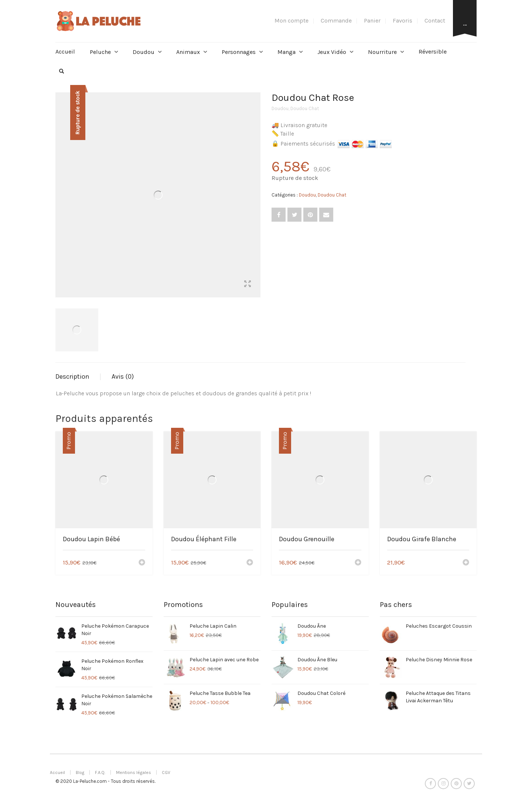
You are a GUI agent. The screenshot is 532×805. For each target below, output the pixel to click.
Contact (435, 21)
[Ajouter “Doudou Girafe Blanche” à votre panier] (466, 563)
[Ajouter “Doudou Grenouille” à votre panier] (358, 563)
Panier (372, 21)
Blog (80, 772)
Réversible (433, 52)
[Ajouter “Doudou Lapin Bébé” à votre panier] (142, 563)
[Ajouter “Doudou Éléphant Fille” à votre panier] (250, 563)
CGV (166, 772)
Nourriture (382, 52)
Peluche (100, 52)
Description (72, 376)
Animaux (188, 52)
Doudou (144, 52)
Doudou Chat (305, 108)
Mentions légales (134, 772)
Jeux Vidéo (332, 52)
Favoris (403, 21)
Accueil (65, 52)
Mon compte (291, 21)
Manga (287, 52)
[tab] (78, 377)
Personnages (239, 52)
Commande (336, 21)
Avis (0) (123, 376)
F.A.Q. (100, 772)
